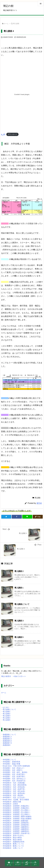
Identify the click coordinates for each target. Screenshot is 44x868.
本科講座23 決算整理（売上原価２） (17, 812)
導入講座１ (19, 588)
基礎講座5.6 (7, 741)
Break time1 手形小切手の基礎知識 (16, 766)
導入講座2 (7, 714)
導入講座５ (19, 637)
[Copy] (38, 517)
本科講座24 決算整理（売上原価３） (17, 814)
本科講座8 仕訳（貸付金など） (15, 779)
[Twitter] (6, 517)
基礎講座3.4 (7, 739)
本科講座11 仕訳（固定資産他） (15, 785)
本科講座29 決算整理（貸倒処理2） (16, 825)
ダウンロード (12, 134)
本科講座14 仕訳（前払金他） (14, 791)
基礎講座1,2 (7, 737)
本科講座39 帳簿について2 (13, 846)
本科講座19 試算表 (10, 804)
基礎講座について (9, 735)
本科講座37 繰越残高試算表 (14, 842)
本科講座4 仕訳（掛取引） (13, 770)
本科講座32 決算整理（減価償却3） (16, 831)
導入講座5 (7, 720)
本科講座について (9, 760)
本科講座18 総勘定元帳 (12, 802)
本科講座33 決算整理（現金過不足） (17, 833)
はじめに (6, 707)
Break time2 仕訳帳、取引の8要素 (16, 800)
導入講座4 (7, 718)
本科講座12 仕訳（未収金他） (14, 787)
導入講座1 (7, 712)
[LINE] (27, 517)
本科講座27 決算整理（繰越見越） (16, 821)
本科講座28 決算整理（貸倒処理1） (16, 823)
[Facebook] (17, 517)
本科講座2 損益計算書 (11, 764)
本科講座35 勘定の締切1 (12, 837)
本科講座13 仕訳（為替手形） (14, 789)
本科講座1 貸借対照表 (11, 762)
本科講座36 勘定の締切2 (12, 840)
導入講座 (16, 24)
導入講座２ (19, 571)
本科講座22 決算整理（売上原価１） (17, 810)
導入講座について (22, 604)
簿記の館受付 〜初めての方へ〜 (13, 676)
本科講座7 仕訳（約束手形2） (14, 776)
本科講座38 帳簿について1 (13, 844)
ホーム (6, 24)
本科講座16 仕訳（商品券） (14, 795)
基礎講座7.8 (7, 743)
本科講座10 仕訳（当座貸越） (14, 783)
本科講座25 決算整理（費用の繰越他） (18, 816)
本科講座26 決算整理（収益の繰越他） (18, 819)
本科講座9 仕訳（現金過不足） (15, 781)
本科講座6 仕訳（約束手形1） (14, 774)
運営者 (39, 503)
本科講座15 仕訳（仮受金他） (14, 793)
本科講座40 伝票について (13, 848)
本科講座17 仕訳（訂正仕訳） (14, 797)
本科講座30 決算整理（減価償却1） (16, 827)
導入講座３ (19, 621)
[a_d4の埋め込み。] (22, 94)
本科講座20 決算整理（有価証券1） (16, 806)
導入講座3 (7, 716)
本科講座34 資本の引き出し (14, 835)
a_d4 (3, 134)
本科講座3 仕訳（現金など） (14, 768)
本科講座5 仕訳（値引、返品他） (16, 772)
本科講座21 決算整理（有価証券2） (16, 808)
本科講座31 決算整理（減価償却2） (16, 829)
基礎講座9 (7, 745)
